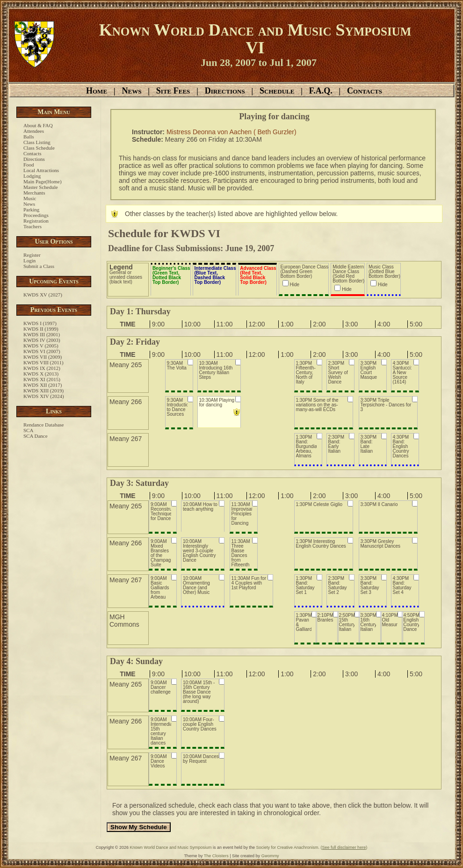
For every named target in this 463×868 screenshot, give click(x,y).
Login (29, 260)
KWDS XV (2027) (43, 295)
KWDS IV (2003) (42, 340)
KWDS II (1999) (41, 329)
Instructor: (149, 132)
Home (97, 91)
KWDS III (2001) (42, 334)
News (131, 91)
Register (32, 255)
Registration (36, 221)
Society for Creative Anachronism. (288, 847)
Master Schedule (41, 187)
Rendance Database (43, 425)
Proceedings (36, 215)
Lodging (32, 176)
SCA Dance (36, 436)
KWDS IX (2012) (42, 368)
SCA (28, 430)
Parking (31, 210)
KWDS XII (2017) (43, 385)
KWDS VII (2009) (43, 357)
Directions (225, 91)
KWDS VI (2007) (42, 351)
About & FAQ (38, 125)
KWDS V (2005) (41, 346)
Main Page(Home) (43, 181)
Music (30, 198)
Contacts (365, 91)
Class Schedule (39, 148)
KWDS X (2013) (41, 374)
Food (29, 165)
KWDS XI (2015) (42, 379)
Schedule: (148, 139)
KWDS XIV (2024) (44, 396)
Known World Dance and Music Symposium (171, 847)
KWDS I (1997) (40, 323)
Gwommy (270, 856)
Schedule (277, 91)
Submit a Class (39, 266)
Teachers (33, 226)
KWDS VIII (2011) (43, 362)
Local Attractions (41, 170)
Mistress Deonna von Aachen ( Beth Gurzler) (231, 132)
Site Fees (173, 91)
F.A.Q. (321, 91)
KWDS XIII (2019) (43, 391)
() (344, 847)
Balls (29, 137)
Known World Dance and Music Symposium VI (255, 39)
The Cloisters (216, 856)
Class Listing (37, 142)
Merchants (34, 193)
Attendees (34, 131)
